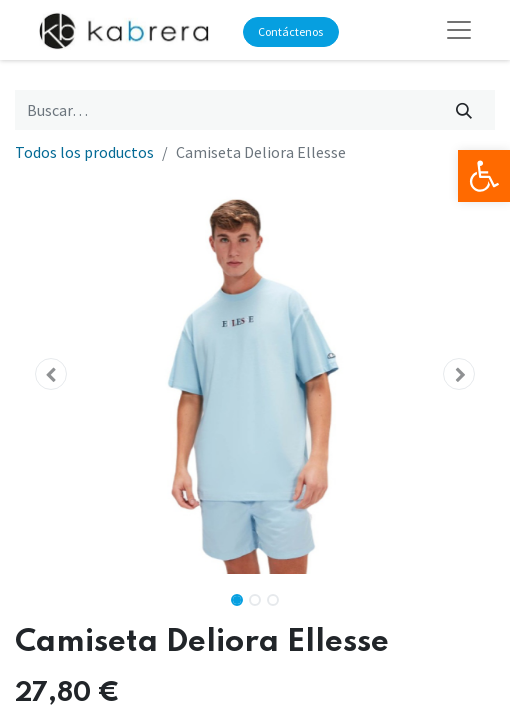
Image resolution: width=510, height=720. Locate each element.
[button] (51, 374)
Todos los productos (84, 152)
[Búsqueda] (464, 110)
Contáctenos (290, 31)
